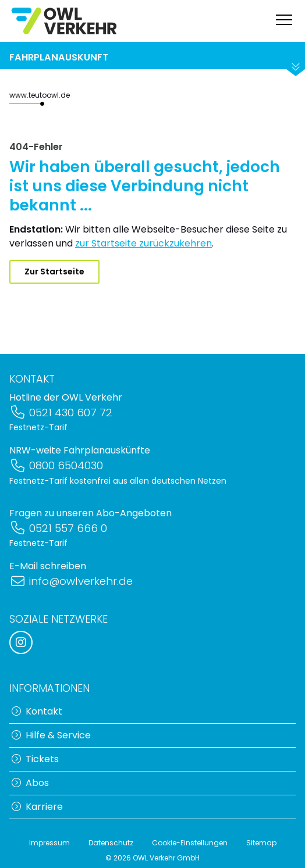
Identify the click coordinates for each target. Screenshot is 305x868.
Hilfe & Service (51, 735)
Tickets (35, 759)
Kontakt (37, 711)
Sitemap (261, 843)
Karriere (37, 807)
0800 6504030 (56, 465)
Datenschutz (111, 843)
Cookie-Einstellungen (190, 843)
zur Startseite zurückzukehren (143, 243)
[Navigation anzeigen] (284, 21)
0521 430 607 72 (61, 412)
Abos (30, 783)
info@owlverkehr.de (71, 581)
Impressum (49, 843)
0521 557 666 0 (58, 528)
